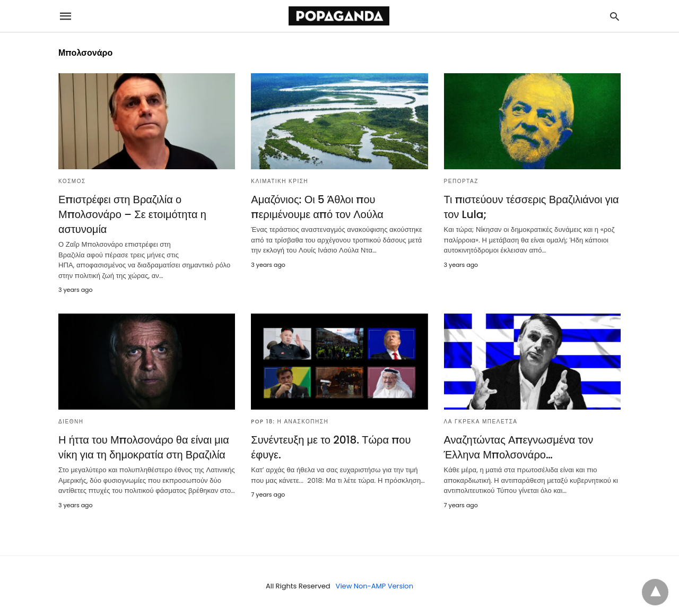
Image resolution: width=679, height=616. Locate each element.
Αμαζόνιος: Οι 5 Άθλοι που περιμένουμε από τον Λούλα (317, 207)
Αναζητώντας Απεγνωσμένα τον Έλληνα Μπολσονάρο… (519, 447)
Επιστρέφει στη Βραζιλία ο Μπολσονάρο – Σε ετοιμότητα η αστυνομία (132, 214)
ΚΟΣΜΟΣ (72, 181)
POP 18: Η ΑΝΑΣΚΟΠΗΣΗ (290, 422)
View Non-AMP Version (375, 586)
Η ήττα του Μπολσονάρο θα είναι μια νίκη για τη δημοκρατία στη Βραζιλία (144, 447)
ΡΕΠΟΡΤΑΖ (461, 181)
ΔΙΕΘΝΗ (71, 422)
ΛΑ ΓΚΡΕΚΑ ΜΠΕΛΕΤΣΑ (481, 422)
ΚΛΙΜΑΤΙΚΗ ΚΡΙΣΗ (280, 181)
